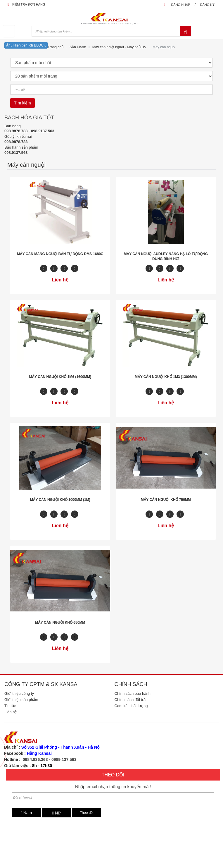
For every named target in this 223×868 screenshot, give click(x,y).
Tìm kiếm (23, 103)
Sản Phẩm (78, 47)
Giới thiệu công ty (19, 693)
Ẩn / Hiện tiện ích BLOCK (26, 45)
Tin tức (10, 706)
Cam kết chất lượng (131, 706)
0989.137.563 (64, 759)
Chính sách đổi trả (130, 700)
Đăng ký (207, 5)
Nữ (56, 813)
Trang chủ (56, 47)
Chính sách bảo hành (133, 693)
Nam (26, 813)
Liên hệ (11, 712)
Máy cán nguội (164, 47)
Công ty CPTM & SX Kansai (42, 684)
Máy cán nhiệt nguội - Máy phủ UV (119, 47)
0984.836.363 (35, 759)
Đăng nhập (180, 5)
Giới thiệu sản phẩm (21, 700)
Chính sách (131, 684)
